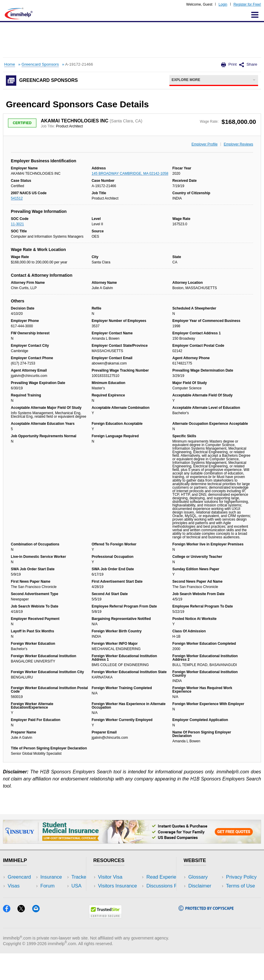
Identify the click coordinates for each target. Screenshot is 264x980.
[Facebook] (10, 937)
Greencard (19, 877)
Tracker (16, 913)
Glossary (198, 877)
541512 (17, 198)
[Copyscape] (206, 936)
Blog (59, 913)
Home (9, 64)
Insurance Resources (121, 913)
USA (59, 877)
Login (223, 4)
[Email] (39, 937)
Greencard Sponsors (40, 64)
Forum (15, 904)
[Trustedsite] (105, 943)
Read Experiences (118, 895)
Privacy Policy (204, 895)
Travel (61, 886)
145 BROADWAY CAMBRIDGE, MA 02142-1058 (130, 174)
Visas (14, 886)
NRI (58, 895)
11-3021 (17, 224)
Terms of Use (203, 904)
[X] (25, 937)
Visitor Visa (110, 877)
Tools (60, 904)
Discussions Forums (120, 904)
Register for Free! (247, 4)
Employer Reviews (238, 144)
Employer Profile (205, 144)
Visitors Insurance (118, 886)
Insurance (18, 895)
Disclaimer (200, 886)
